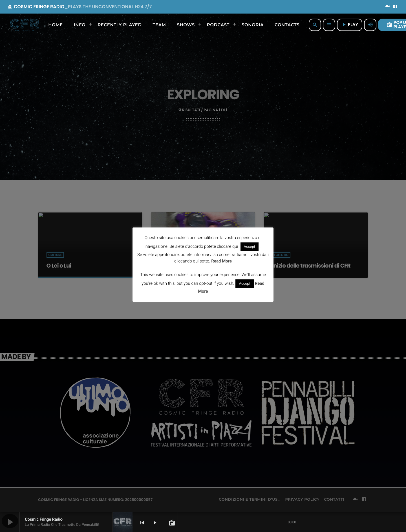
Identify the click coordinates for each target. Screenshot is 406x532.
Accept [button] (250, 247)
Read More (221, 261)
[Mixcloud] (388, 7)
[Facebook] (395, 7)
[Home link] (25, 25)
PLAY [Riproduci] (350, 25)
